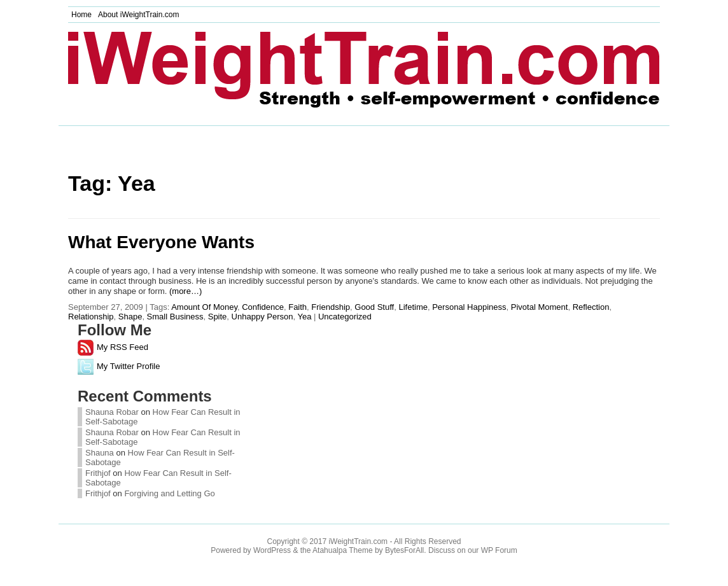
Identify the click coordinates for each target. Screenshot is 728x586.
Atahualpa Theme (343, 550)
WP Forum (499, 550)
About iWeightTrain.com (138, 15)
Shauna (101, 453)
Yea (304, 317)
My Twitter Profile (119, 366)
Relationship (91, 317)
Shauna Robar (112, 412)
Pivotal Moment (540, 307)
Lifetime (413, 307)
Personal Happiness (469, 307)
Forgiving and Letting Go (169, 493)
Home (81, 15)
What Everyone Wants (161, 242)
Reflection (591, 307)
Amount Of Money (204, 307)
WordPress (272, 550)
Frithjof (98, 473)
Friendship (331, 307)
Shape (130, 317)
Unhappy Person (262, 317)
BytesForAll (404, 550)
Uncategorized (345, 317)
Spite (218, 317)
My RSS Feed (113, 347)
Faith (297, 307)
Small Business (175, 317)
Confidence (263, 307)
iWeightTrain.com (358, 541)
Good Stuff (374, 307)
